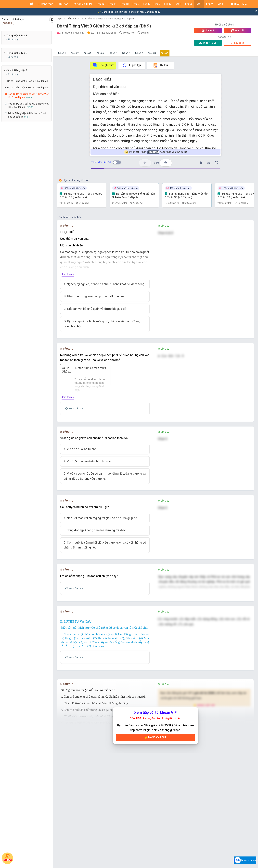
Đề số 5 (113, 53)
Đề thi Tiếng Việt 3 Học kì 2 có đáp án (28, 88)
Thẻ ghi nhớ (103, 65)
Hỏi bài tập (7, 857)
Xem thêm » (68, 274)
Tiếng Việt (71, 19)
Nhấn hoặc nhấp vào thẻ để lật (155, 152)
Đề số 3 (88, 53)
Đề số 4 (100, 53)
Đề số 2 (75, 53)
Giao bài (237, 30)
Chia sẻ (208, 30)
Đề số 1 (62, 53)
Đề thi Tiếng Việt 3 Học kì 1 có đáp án (28, 81)
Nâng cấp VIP (155, 780)
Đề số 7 (139, 53)
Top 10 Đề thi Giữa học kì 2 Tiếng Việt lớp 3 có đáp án (107, 19)
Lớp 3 (60, 19)
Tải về (208, 43)
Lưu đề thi (238, 43)
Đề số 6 (126, 53)
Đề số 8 (152, 53)
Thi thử (160, 65)
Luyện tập (132, 65)
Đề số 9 (165, 53)
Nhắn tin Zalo (245, 860)
